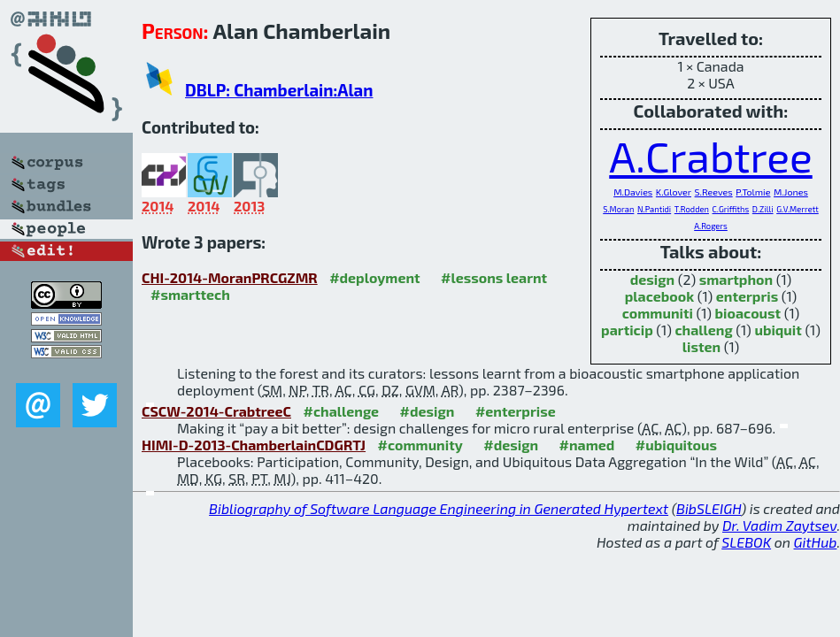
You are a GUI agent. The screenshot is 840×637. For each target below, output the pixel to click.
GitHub (816, 542)
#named (587, 445)
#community (420, 445)
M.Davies (633, 192)
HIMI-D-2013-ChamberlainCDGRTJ (254, 445)
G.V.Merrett (798, 209)
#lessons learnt (494, 277)
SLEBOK (746, 542)
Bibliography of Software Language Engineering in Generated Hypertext (439, 508)
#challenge (341, 411)
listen (701, 346)
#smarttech (190, 294)
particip (627, 330)
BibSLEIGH (709, 508)
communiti (658, 313)
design (652, 279)
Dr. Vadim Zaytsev (779, 525)
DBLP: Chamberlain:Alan (279, 90)
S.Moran (618, 209)
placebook (659, 296)
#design (428, 411)
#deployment (374, 277)
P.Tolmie (753, 192)
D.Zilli (763, 209)
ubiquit (778, 330)
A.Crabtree (710, 156)
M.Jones (791, 192)
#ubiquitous (676, 445)
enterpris (747, 296)
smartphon (736, 279)
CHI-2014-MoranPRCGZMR (230, 277)
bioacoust (748, 313)
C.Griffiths (731, 209)
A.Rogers (711, 226)
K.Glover (674, 192)
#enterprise (516, 411)
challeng (703, 330)
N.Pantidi (654, 209)
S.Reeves (714, 192)
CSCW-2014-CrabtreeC (216, 411)
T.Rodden (692, 209)
